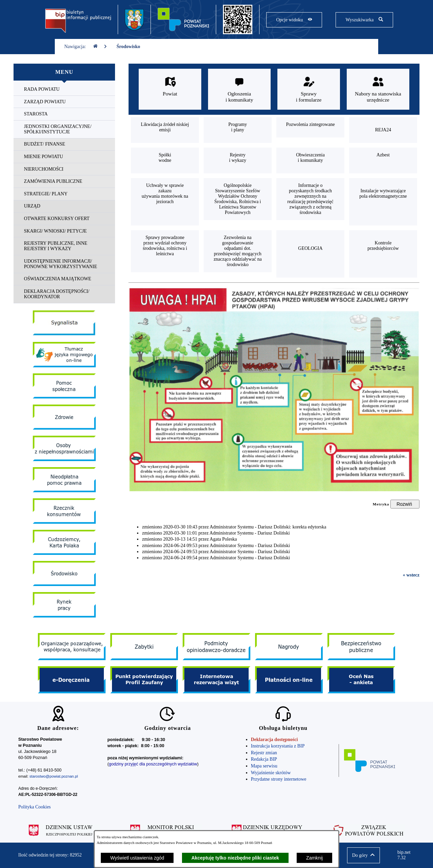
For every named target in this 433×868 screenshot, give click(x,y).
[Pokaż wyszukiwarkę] (364, 20)
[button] (363, 855)
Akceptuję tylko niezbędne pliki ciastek (235, 858)
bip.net (406, 855)
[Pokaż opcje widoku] (294, 20)
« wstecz (411, 575)
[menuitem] (64, 90)
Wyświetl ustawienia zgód (137, 858)
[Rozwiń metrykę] (405, 504)
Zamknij (314, 858)
